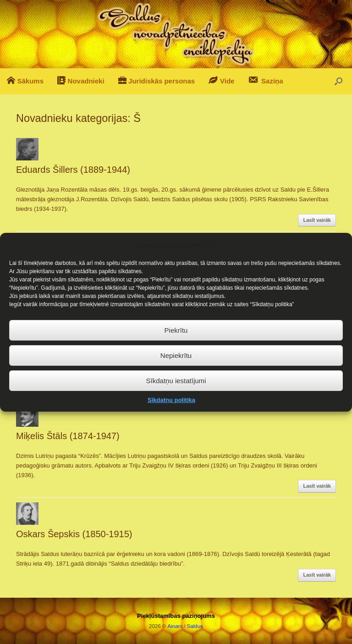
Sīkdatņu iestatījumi (176, 390)
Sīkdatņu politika (171, 410)
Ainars (175, 626)
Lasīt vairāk (317, 220)
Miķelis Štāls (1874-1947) (68, 436)
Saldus (195, 626)
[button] (338, 81)
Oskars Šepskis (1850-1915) (74, 534)
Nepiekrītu (176, 365)
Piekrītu (176, 340)
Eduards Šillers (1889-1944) (73, 170)
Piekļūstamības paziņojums (176, 616)
